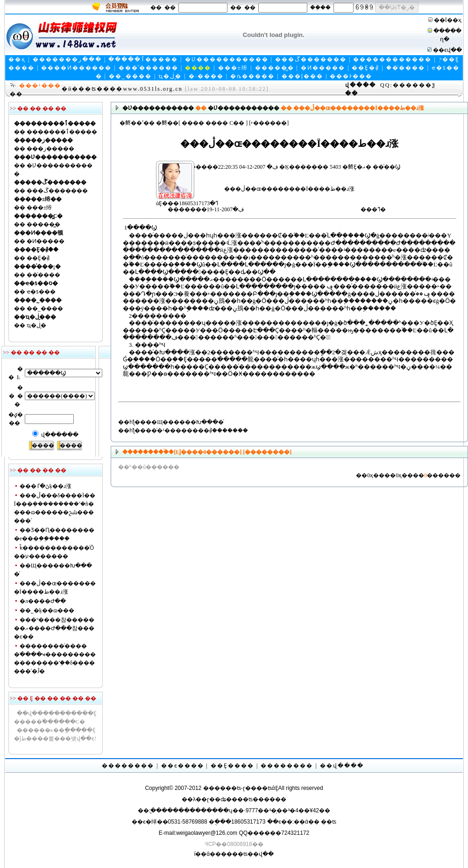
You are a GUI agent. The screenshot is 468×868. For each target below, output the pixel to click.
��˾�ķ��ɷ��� (47, 610)
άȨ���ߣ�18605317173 (153, 169)
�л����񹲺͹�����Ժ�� (43, 601)
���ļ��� (302, 76)
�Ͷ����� (323, 68)
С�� (237, 123)
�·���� (206, 76)
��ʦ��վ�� (253, 854)
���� (193, 123)
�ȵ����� (252, 76)
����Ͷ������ (76, 68)
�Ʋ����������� (227, 59)
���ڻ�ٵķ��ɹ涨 (46, 486)
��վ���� (342, 766)
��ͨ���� (406, 68)
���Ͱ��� (351, 76)
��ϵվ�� (447, 50)
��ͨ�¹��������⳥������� (197, 430)
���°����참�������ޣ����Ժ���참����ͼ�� (54, 628)
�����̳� (275, 68)
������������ (392, 59)
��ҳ (17, 59)
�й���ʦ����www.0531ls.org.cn (122, 89)
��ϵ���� (183, 766)
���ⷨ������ (149, 68)
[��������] (266, 452)
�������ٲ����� (62, 132)
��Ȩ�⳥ (365, 68)
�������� (128, 766)
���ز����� (50, 149)
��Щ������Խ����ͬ (185, 422)
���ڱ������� (311, 59)
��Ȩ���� (232, 766)
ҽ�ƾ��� (41, 292)
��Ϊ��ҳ (448, 20)
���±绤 (233, 68)
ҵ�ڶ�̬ (170, 76)
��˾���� (130, 76)
